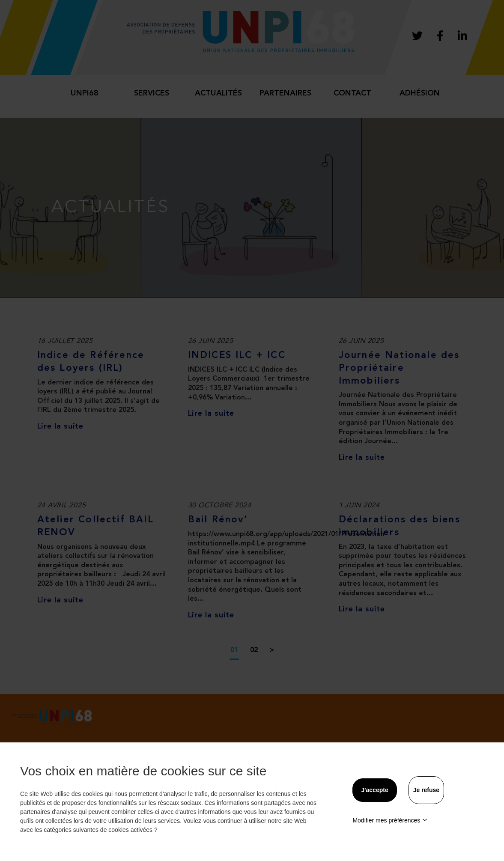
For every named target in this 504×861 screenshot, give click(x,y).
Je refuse (426, 790)
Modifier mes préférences (390, 820)
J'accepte (374, 790)
